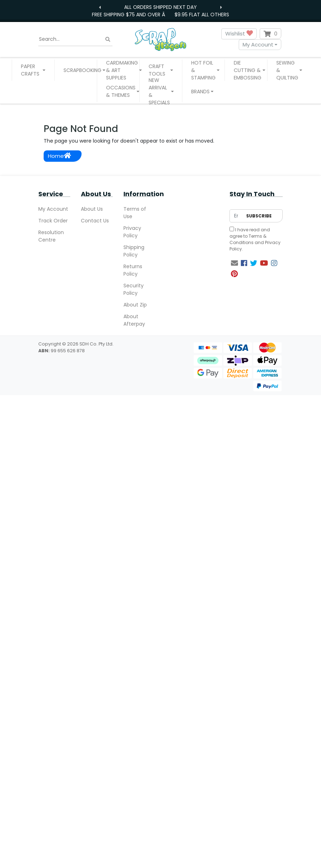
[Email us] (234, 263)
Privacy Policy (132, 232)
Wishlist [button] (239, 34)
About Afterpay (134, 320)
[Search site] (108, 39)
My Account (258, 45)
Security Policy (134, 289)
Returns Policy (133, 270)
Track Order (53, 221)
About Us (92, 209)
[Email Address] (236, 216)
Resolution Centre (51, 236)
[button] (33, 70)
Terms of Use (135, 213)
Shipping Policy (134, 251)
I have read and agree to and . (255, 239)
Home (59, 156)
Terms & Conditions (248, 239)
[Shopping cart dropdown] (270, 34)
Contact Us (95, 221)
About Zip (135, 305)
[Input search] (76, 39)
